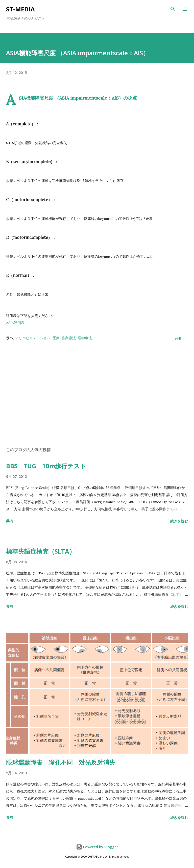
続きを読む (179, 521)
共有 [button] (178, 338)
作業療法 (69, 338)
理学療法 (85, 338)
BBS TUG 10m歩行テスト (46, 466)
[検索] (173, 9)
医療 (56, 338)
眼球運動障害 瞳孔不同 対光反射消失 (61, 762)
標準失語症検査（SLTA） (41, 551)
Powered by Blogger (97, 847)
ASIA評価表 (15, 323)
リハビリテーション (35, 338)
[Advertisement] (97, 395)
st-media (20, 9)
